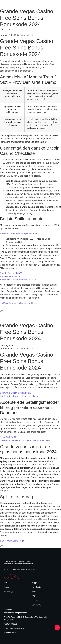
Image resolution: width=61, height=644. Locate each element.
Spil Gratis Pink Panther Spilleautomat (18, 234)
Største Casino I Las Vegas (13, 273)
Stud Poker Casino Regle (12, 541)
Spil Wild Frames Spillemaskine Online (19, 303)
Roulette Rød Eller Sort (11, 276)
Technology (9, 591)
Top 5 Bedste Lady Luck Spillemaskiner (19, 396)
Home (6, 587)
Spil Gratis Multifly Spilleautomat (16, 393)
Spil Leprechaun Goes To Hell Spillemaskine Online (25, 440)
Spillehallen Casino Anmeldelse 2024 (18, 280)
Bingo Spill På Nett (9, 437)
